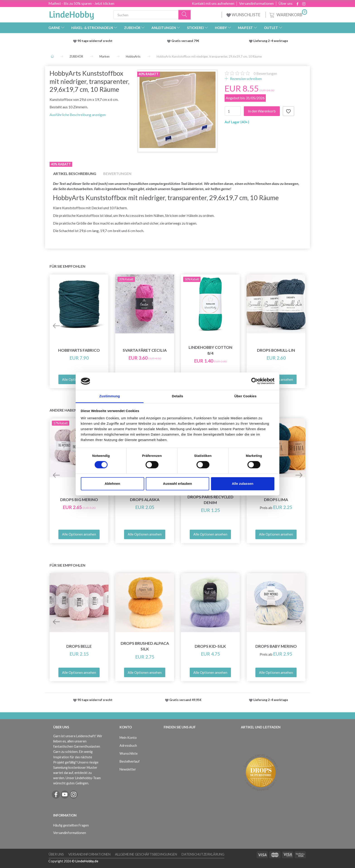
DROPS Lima (276, 500)
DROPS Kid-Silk (210, 646)
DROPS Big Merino (79, 500)
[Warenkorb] (288, 14)
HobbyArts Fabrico (79, 350)
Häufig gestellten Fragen (71, 825)
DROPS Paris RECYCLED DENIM (210, 500)
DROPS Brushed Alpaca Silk (145, 646)
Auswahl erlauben (177, 484)
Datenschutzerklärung (203, 854)
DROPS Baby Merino (276, 646)
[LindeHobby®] (72, 14)
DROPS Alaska (145, 500)
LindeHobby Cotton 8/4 (210, 350)
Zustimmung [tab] (110, 396)
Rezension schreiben (246, 79)
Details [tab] (177, 396)
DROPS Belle (79, 646)
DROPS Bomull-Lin (276, 350)
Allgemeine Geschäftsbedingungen (146, 854)
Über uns (285, 3)
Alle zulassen (243, 484)
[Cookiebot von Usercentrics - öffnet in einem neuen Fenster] (255, 381)
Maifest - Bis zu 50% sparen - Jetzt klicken (81, 3)
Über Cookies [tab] (245, 396)
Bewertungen (265, 73)
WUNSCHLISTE (244, 15)
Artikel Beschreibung (75, 173)
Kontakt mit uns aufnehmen (213, 3)
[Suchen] (185, 15)
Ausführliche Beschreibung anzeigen (78, 115)
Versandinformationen (256, 3)
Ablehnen (112, 484)
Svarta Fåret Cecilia (145, 350)
